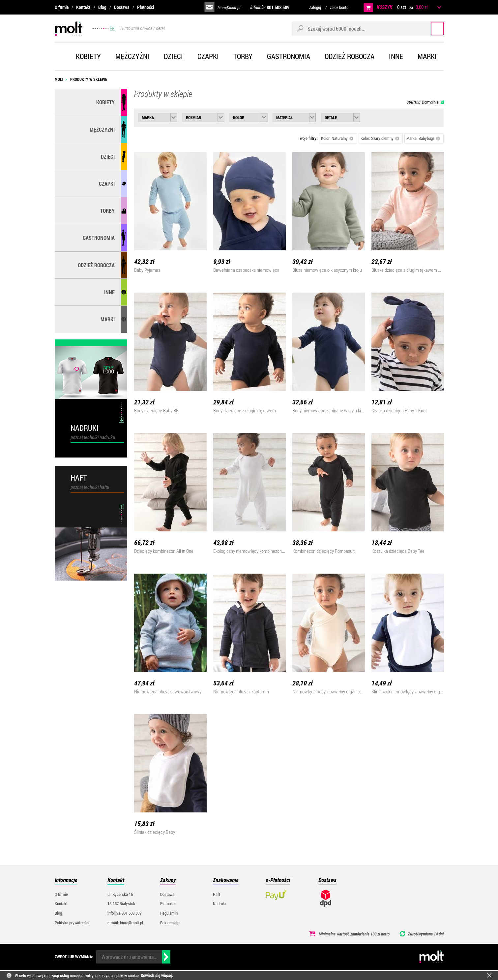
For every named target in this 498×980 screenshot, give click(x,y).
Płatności (146, 7)
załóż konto (339, 7)
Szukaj (431, 28)
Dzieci (173, 56)
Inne (396, 56)
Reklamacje (170, 923)
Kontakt (83, 7)
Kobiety (88, 56)
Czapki (208, 56)
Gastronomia (289, 56)
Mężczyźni (132, 56)
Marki (427, 56)
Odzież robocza (350, 56)
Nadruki (219, 903)
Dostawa (122, 7)
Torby (243, 56)
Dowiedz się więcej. (157, 975)
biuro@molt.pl (229, 8)
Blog (102, 7)
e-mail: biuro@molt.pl (125, 923)
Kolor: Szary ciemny (380, 138)
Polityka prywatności (72, 923)
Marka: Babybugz (423, 138)
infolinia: (270, 7)
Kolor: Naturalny (337, 138)
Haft (217, 894)
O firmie (62, 7)
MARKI (108, 319)
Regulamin (169, 913)
